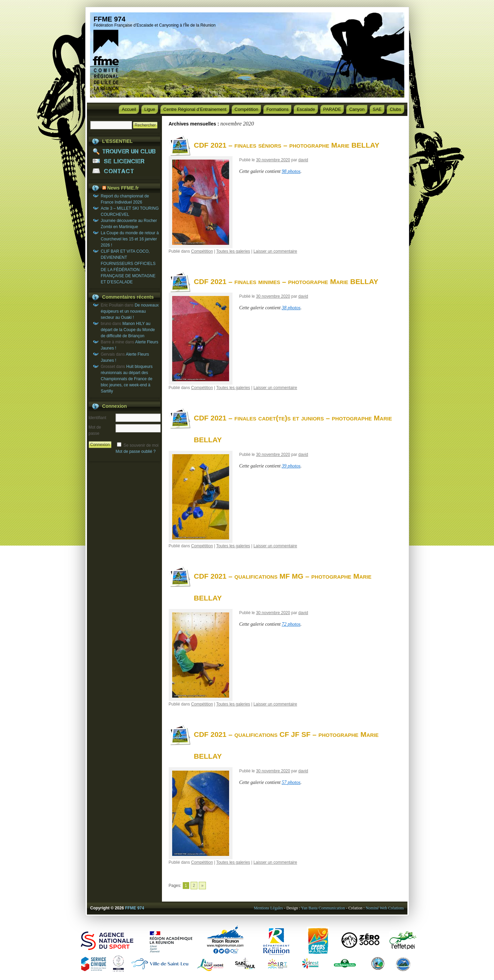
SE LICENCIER (124, 161)
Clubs (395, 109)
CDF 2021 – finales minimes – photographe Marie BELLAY (286, 281)
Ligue (150, 109)
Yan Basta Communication (323, 908)
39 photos (291, 466)
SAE (377, 109)
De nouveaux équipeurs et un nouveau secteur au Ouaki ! (130, 311)
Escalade (306, 109)
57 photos (291, 782)
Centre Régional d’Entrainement (195, 109)
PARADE (332, 109)
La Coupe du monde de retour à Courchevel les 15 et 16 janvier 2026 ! (130, 239)
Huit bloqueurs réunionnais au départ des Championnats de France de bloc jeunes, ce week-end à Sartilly (127, 379)
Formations (277, 109)
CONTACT (124, 171)
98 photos (291, 171)
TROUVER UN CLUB (124, 151)
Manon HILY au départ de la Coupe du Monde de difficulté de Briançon (128, 330)
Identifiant (98, 418)
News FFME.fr (123, 188)
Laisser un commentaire (275, 251)
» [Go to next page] (202, 886)
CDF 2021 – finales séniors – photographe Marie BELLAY (287, 145)
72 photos (291, 624)
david (303, 160)
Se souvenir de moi (141, 445)
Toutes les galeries (233, 251)
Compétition (246, 109)
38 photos (291, 308)
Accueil (129, 109)
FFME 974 (110, 19)
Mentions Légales (268, 908)
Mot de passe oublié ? (136, 451)
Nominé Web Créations (385, 908)
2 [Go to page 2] (194, 886)
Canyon (357, 109)
